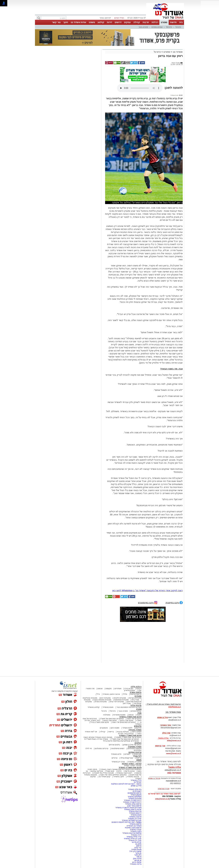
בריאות (111, 732)
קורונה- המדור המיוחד (133, 766)
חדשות (173, 22)
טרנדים (115, 758)
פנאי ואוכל (110, 771)
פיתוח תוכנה (92, 769)
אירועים (138, 728)
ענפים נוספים (157, 27)
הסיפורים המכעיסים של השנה (124, 722)
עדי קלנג (138, 848)
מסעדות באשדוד (135, 798)
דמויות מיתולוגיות (118, 749)
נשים (140, 771)
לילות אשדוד (127, 728)
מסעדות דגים (105, 698)
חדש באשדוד (116, 754)
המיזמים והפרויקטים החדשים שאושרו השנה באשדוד (121, 769)
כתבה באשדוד (136, 831)
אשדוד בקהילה (135, 730)
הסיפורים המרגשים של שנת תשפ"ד (125, 739)
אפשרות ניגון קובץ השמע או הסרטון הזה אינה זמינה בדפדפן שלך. (140, 88)
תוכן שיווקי (137, 754)
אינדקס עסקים (97, 771)
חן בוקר (138, 853)
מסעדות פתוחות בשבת (102, 700)
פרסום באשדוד (135, 824)
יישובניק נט (137, 791)
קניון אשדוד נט (104, 777)
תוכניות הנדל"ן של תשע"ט (104, 773)
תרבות (146, 22)
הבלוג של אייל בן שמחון (132, 745)
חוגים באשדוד (108, 707)
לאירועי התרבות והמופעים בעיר (129, 707)
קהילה (137, 22)
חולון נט (138, 844)
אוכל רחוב (127, 703)
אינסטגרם (104, 728)
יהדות (119, 771)
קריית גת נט (137, 842)
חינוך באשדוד (119, 777)
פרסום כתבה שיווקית (133, 828)
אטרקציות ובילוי (127, 758)
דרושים (118, 22)
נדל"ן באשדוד (136, 780)
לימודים (127, 754)
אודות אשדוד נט (78, 22)
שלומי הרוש (137, 862)
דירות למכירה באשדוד (133, 800)
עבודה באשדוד (135, 829)
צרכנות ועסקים (135, 752)
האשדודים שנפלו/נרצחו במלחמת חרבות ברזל (121, 741)
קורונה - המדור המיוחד (132, 764)
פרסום (139, 846)
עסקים (127, 22)
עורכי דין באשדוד (118, 762)
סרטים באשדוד (133, 777)
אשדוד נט (177, 52)
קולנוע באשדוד (94, 707)
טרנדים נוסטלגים (101, 749)
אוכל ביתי (135, 700)
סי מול (139, 857)
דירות (109, 22)
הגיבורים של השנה (134, 719)
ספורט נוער (143, 27)
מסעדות (138, 696)
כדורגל (178, 27)
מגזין (139, 713)
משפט (92, 22)
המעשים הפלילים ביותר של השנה (113, 775)
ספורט (164, 22)
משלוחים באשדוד (135, 797)
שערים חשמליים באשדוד (132, 820)
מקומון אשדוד (136, 795)
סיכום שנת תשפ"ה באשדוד (130, 767)
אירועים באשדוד (135, 811)
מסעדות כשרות (101, 702)
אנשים (100, 689)
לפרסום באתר (105, 18)
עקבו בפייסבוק (174, 602)
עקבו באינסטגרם (148, 602)
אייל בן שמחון (136, 786)
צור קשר (56, 22)
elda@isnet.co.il (174, 741)
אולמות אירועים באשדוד (132, 833)
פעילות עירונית (123, 732)
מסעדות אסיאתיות (121, 700)
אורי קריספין (160, 746)
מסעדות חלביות (120, 698)
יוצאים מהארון (130, 690)
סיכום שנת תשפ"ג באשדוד (130, 717)
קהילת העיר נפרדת (126, 733)
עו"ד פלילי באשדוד (134, 837)
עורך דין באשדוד (135, 840)
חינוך (66, 22)
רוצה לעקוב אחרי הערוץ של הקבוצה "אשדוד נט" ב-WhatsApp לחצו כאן (147, 590)
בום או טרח (129, 689)
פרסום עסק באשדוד (133, 804)
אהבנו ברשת (130, 771)
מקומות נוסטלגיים (134, 749)
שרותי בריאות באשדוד (133, 809)
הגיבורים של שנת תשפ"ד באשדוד (128, 737)
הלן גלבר (138, 855)
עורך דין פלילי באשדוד (132, 839)
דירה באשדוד (136, 835)
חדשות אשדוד (136, 692)
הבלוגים (138, 743)
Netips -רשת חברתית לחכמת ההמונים (127, 822)
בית (181, 22)
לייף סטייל (137, 756)
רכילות (155, 22)
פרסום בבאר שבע (134, 806)
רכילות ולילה (136, 687)
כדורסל (169, 27)
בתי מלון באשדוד (135, 789)
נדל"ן (98, 694)
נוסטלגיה (107, 715)
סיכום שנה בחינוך (126, 720)
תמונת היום (115, 728)
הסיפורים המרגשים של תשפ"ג (112, 719)
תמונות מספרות (119, 715)
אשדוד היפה (136, 732)
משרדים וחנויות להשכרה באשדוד (128, 808)
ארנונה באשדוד (135, 817)
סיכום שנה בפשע (110, 720)
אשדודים (118, 689)
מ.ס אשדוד (174, 95)
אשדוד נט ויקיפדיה (134, 826)
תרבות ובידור (136, 705)
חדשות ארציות (136, 694)
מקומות (109, 689)
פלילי (125, 694)
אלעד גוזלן (137, 859)
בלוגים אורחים (114, 745)
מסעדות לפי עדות (117, 702)
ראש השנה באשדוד (125, 773)
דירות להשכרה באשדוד (132, 802)
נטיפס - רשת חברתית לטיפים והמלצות (126, 784)
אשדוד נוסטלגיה (135, 747)
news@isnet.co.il (173, 754)
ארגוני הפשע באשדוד (111, 694)
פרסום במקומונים (135, 793)
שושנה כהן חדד (135, 851)
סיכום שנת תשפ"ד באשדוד (130, 735)
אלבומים (138, 726)
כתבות (139, 715)
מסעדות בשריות (135, 698)
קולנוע (101, 22)
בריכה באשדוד (136, 864)
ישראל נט (138, 782)
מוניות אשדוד (136, 849)
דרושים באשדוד (135, 813)
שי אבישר (138, 860)
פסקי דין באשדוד (135, 762)
